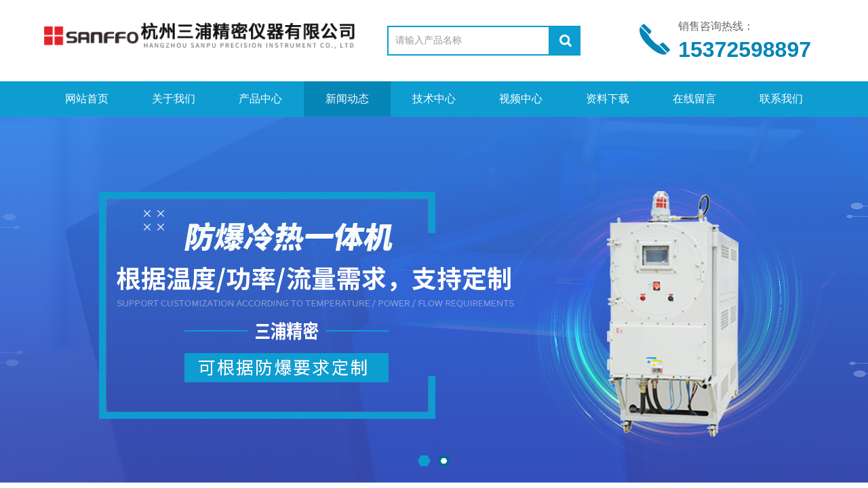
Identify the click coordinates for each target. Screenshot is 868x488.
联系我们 (781, 99)
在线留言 (694, 99)
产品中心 (260, 99)
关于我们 (174, 99)
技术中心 (434, 99)
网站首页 (87, 99)
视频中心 (521, 99)
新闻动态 (347, 99)
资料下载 (608, 99)
